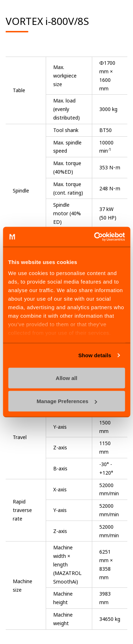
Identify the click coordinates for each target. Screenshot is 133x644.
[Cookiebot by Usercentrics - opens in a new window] (95, 237)
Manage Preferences (67, 401)
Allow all (66, 378)
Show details (95, 355)
